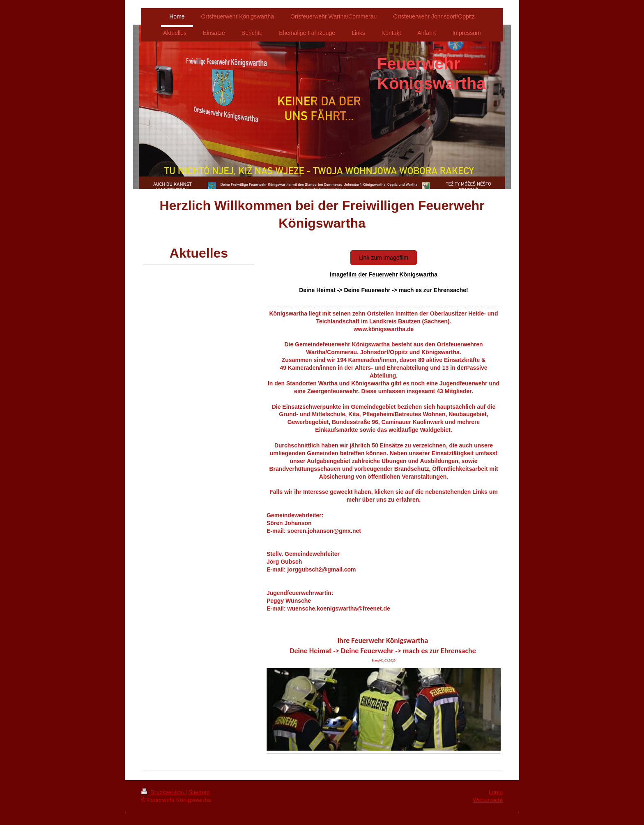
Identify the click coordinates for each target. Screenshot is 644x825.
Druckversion (163, 792)
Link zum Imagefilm (384, 258)
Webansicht (488, 800)
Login (496, 792)
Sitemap (199, 792)
